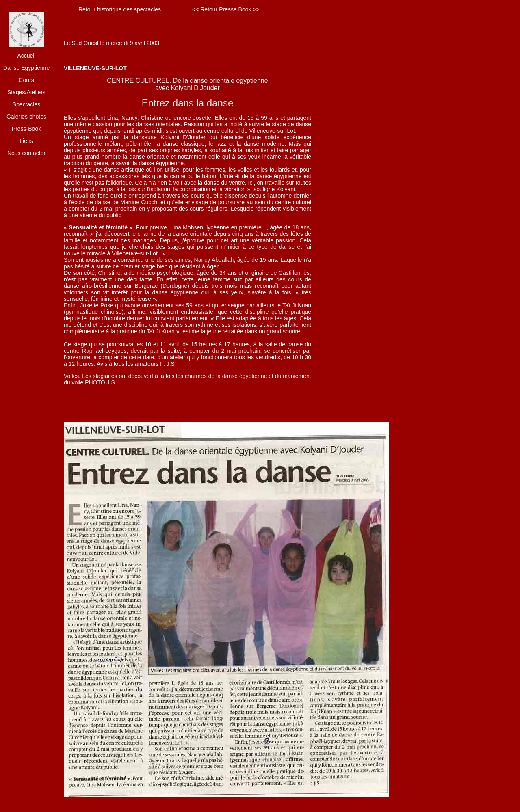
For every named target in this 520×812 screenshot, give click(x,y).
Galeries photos (26, 117)
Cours (26, 80)
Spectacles (26, 104)
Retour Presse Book (226, 9)
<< (195, 9)
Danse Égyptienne (26, 68)
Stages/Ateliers (26, 92)
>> (256, 9)
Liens (26, 141)
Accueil (26, 56)
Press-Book (26, 129)
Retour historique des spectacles (120, 9)
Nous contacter (26, 153)
